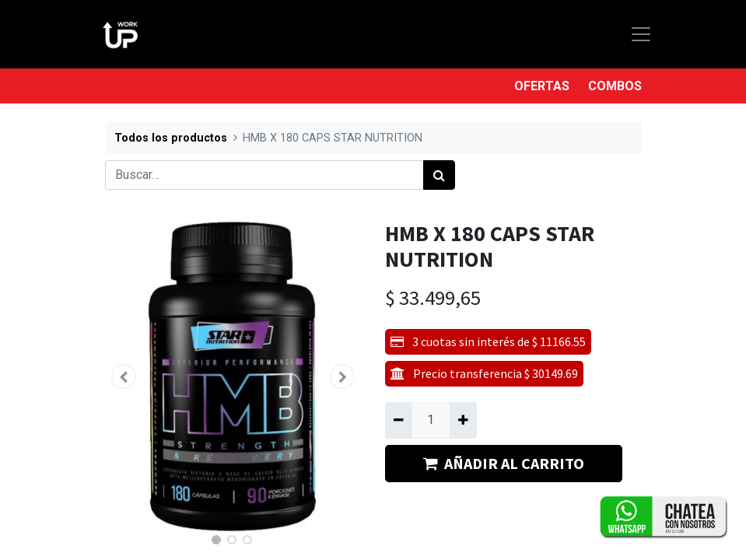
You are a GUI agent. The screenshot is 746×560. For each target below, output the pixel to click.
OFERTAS (542, 86)
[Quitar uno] (399, 420)
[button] (124, 376)
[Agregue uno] (463, 420)
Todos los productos (171, 138)
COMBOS (615, 86)
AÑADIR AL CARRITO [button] (504, 463)
